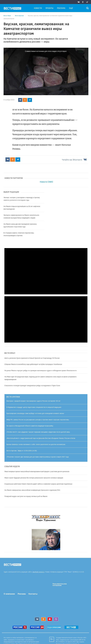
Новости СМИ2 (46, 182)
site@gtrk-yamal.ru (38, 572)
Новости (38, 8)
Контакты (33, 594)
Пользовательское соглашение (60, 585)
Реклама (61, 8)
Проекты (49, 8)
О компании (9, 594)
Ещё (71, 8)
